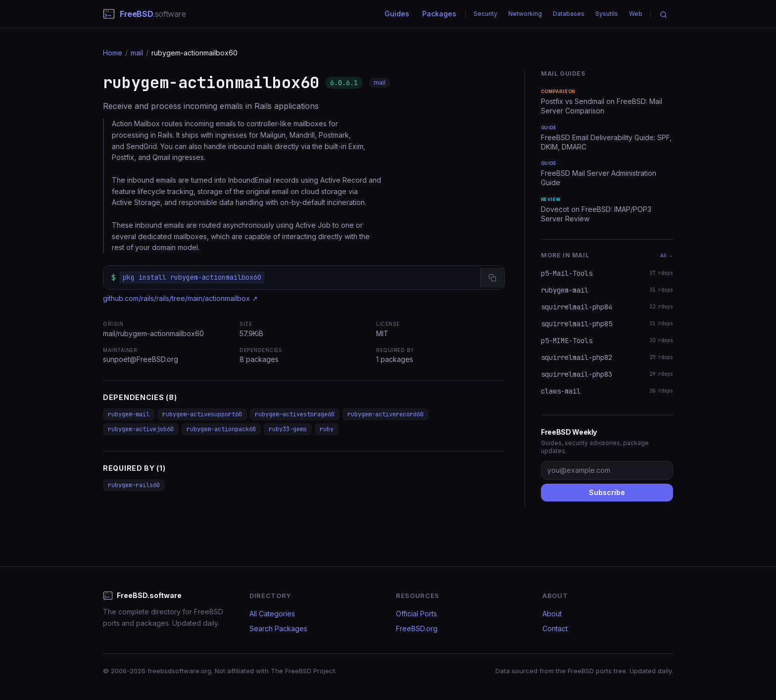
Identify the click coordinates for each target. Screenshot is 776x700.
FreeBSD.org (417, 628)
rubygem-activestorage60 (295, 414)
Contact (555, 628)
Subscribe (607, 492)
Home (113, 53)
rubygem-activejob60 (141, 429)
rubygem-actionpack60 (221, 429)
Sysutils (607, 14)
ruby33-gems (288, 429)
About (552, 614)
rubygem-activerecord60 (386, 414)
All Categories (272, 614)
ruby (327, 429)
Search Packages (278, 628)
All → (667, 255)
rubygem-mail (129, 414)
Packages (439, 14)
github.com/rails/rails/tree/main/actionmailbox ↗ (180, 298)
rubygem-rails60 (134, 485)
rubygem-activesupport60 (202, 414)
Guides (397, 14)
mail (137, 53)
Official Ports (416, 614)
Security (485, 14)
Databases (569, 14)
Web (636, 14)
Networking (525, 14)
